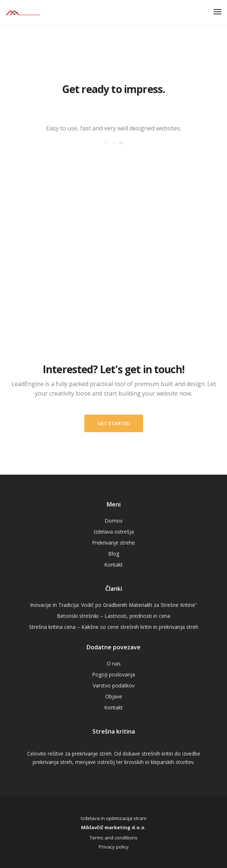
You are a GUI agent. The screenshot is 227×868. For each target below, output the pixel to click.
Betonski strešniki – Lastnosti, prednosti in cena (113, 616)
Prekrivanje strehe (113, 543)
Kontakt (113, 565)
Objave (114, 696)
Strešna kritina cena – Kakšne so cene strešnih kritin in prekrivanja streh (114, 627)
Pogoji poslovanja (113, 674)
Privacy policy (114, 847)
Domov (113, 521)
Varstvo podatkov (114, 685)
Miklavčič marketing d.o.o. (113, 827)
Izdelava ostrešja (114, 532)
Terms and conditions (113, 838)
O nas (114, 663)
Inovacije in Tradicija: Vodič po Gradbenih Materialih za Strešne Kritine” (113, 605)
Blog (114, 554)
